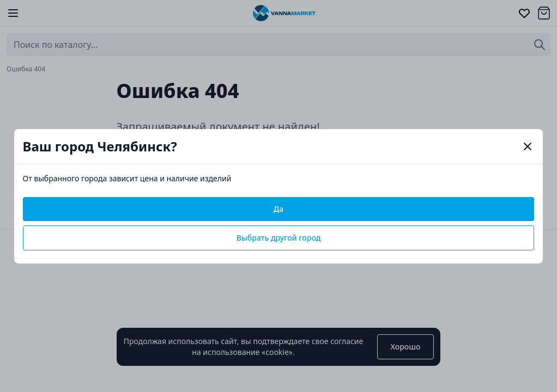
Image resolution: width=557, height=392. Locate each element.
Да (278, 209)
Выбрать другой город (279, 238)
